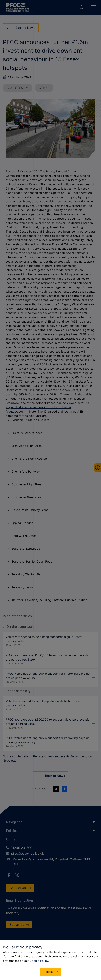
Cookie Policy (39, 961)
